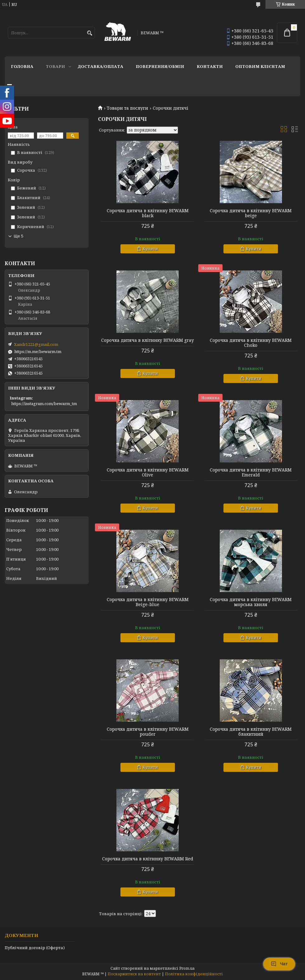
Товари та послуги (127, 108)
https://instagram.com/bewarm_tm (44, 404)
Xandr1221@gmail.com (36, 344)
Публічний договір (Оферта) (35, 948)
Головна (22, 66)
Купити (150, 249)
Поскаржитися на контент (134, 974)
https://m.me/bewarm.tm (38, 351)
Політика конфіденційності (194, 974)
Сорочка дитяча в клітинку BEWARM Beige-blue (148, 602)
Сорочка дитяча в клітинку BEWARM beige (251, 213)
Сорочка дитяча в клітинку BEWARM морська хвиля (251, 602)
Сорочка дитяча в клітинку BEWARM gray (148, 340)
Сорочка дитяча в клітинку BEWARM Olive (148, 472)
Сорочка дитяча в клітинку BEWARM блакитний (251, 732)
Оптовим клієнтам (260, 66)
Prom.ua (187, 968)
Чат (279, 964)
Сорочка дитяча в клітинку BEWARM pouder (148, 732)
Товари (55, 66)
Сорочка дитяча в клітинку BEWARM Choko (251, 343)
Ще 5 (19, 236)
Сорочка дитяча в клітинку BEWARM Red (148, 859)
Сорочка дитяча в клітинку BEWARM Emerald (251, 472)
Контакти (210, 66)
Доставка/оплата (100, 66)
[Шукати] (89, 33)
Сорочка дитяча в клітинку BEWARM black (148, 213)
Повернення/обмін (160, 66)
